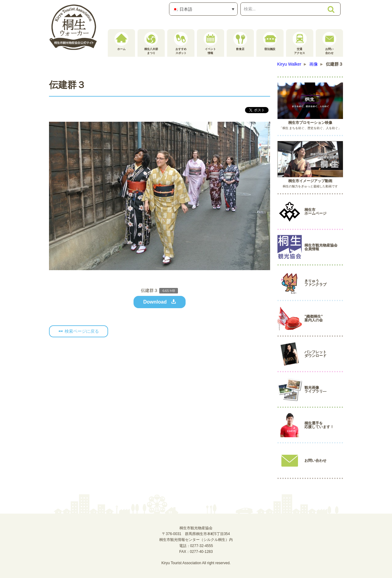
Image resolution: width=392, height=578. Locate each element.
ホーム (121, 41)
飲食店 (240, 41)
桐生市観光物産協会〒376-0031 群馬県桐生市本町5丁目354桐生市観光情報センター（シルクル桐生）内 (196, 534)
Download (155, 302)
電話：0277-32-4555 (196, 546)
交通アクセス (300, 43)
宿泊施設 (270, 41)
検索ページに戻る (82, 331)
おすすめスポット (181, 43)
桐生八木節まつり (151, 43)
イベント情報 (211, 43)
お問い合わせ (329, 43)
